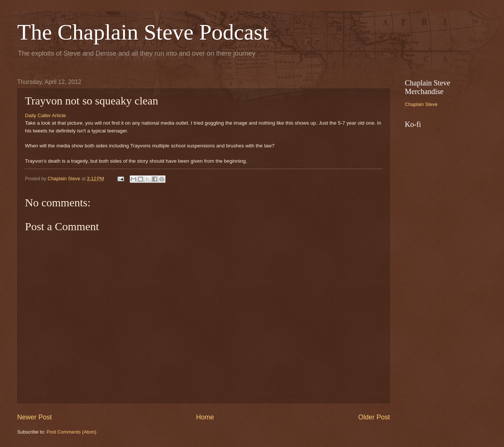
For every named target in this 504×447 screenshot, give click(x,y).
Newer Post (34, 417)
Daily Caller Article (45, 115)
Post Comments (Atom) (72, 432)
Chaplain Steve (421, 104)
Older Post (374, 417)
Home (205, 417)
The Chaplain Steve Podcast (143, 32)
